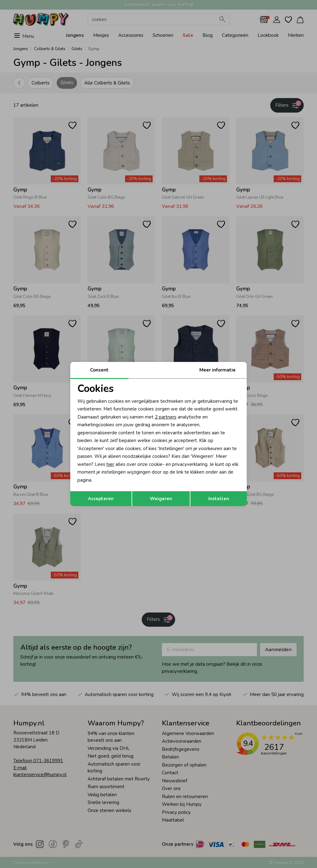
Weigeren (161, 499)
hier (110, 464)
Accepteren (101, 499)
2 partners (166, 417)
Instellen (219, 499)
